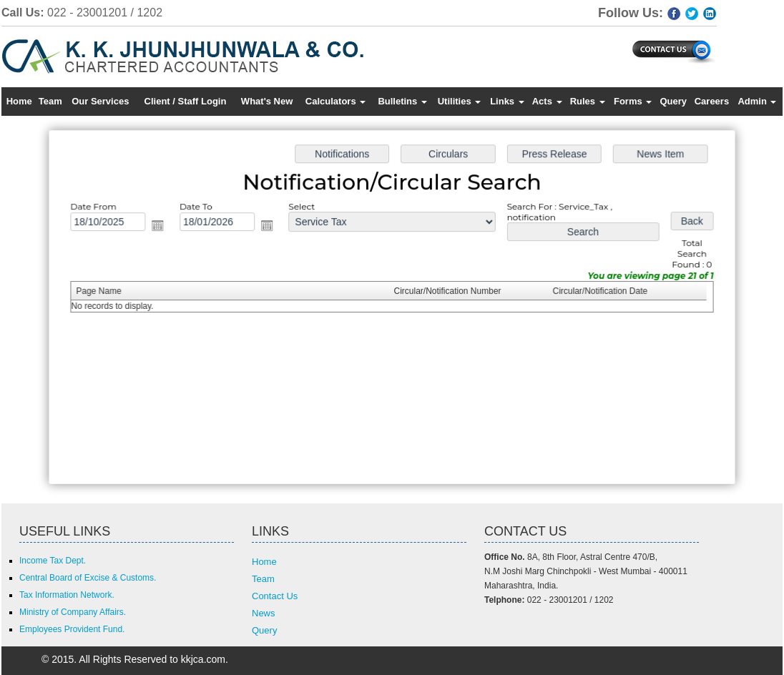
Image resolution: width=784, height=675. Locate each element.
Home (19, 101)
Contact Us (275, 596)
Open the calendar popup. (162, 227)
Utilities (460, 101)
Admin (757, 101)
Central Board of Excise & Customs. (88, 578)
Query (673, 101)
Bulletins (402, 101)
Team (50, 101)
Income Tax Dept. (53, 561)
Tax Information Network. (67, 595)
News (264, 613)
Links (507, 101)
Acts (547, 101)
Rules (588, 101)
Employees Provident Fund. (72, 629)
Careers (712, 101)
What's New (267, 101)
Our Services (100, 101)
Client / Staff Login (186, 101)
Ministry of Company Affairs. (73, 612)
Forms (633, 101)
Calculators (335, 101)
